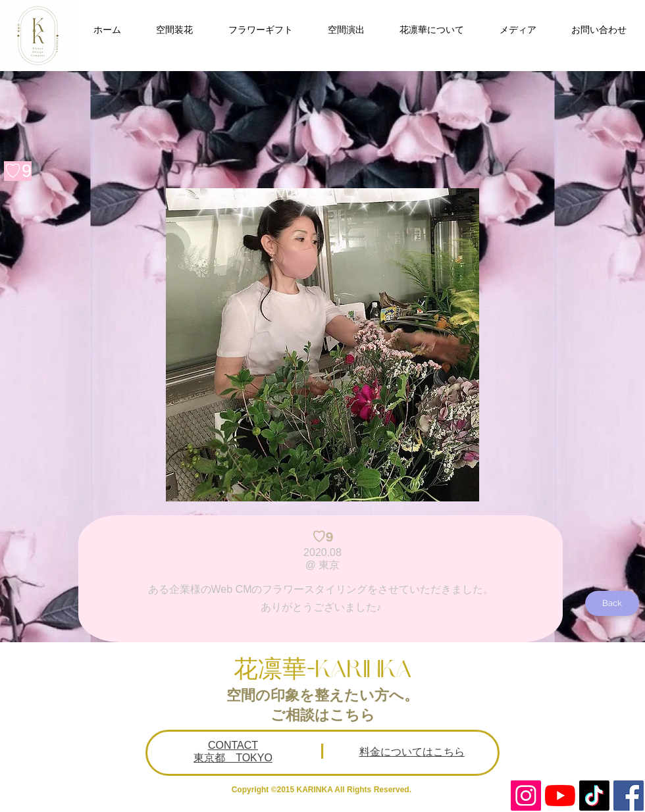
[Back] (612, 603)
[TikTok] (594, 796)
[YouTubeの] (560, 796)
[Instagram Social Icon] (526, 796)
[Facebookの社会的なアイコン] (629, 796)
